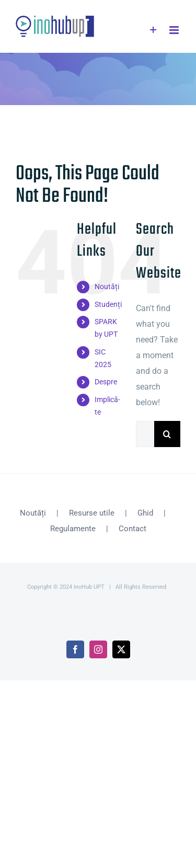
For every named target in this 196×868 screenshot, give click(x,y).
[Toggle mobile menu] (175, 30)
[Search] (167, 434)
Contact (132, 529)
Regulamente (73, 529)
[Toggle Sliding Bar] (153, 30)
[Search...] (145, 434)
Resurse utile (92, 513)
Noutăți (107, 287)
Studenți (108, 304)
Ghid (145, 513)
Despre (106, 382)
